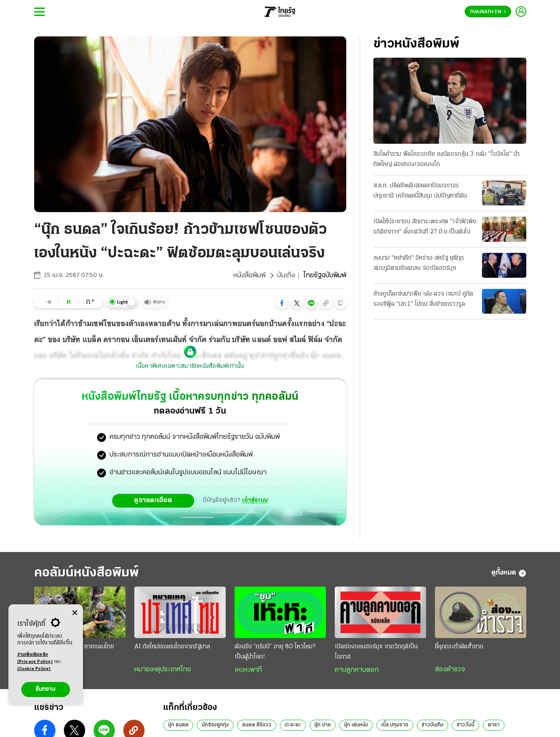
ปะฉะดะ (293, 725)
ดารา (494, 725)
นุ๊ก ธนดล (178, 725)
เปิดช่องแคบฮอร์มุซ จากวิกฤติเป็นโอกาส (376, 652)
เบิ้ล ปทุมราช (395, 725)
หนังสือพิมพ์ (249, 276)
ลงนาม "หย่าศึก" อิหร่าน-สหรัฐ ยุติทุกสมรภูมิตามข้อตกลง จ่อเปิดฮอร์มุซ (419, 263)
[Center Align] (75, 613)
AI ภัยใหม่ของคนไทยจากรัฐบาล (172, 647)
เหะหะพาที (248, 670)
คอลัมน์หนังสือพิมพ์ (86, 573)
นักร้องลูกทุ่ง (215, 725)
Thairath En (488, 12)
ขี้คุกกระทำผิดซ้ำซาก (459, 647)
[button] (282, 303)
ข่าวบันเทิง (433, 725)
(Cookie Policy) (34, 669)
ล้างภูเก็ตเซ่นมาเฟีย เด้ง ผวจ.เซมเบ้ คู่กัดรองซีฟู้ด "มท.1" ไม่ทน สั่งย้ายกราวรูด (423, 299)
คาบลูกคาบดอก (357, 670)
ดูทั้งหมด (509, 573)
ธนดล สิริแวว (257, 725)
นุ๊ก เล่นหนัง (356, 725)
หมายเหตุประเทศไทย (163, 670)
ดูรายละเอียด (153, 501)
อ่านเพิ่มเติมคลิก (35, 659)
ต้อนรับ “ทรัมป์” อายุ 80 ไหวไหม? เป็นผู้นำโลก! (275, 652)
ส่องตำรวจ (450, 670)
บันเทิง (286, 276)
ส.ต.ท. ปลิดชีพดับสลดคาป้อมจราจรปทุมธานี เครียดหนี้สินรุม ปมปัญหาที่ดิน (420, 191)
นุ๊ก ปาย (323, 725)
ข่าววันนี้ (466, 725)
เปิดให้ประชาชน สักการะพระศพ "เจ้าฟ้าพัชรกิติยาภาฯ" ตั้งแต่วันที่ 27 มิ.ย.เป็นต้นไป (425, 227)
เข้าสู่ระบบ (255, 500)
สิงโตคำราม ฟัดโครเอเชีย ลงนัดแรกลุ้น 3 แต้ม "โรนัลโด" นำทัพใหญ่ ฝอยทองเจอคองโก (446, 159)
